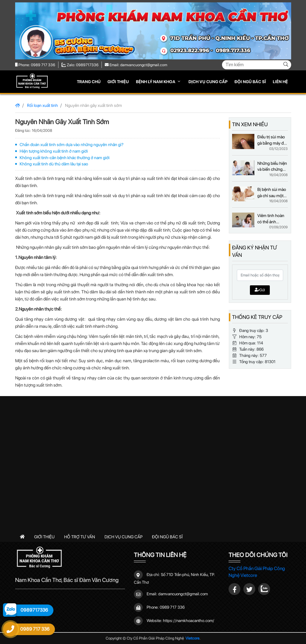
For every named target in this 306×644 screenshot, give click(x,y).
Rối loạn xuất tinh (42, 105)
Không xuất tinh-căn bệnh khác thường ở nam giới (65, 158)
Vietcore (192, 638)
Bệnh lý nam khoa (156, 82)
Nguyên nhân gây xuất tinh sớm (93, 105)
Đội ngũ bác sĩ (250, 82)
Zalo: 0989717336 (80, 65)
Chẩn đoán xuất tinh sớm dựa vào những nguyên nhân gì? (72, 144)
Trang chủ (89, 82)
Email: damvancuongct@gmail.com (136, 65)
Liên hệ (280, 82)
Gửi (260, 290)
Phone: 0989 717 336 (35, 65)
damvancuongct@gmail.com (183, 594)
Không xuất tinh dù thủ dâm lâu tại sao (54, 164)
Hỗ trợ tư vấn (80, 537)
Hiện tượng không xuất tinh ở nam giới (54, 151)
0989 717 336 (172, 607)
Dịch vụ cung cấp (208, 82)
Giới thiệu (118, 82)
